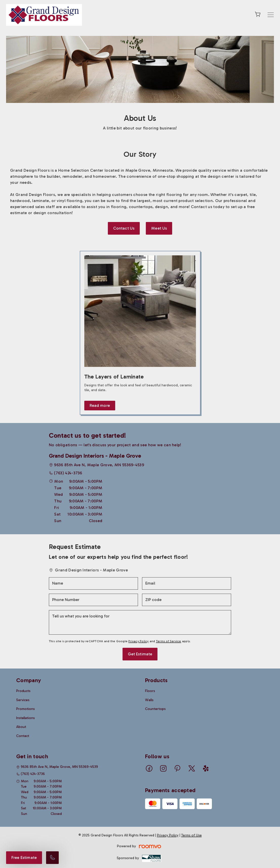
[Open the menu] (271, 15)
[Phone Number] (93, 600)
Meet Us (159, 228)
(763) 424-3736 (68, 473)
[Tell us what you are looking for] (140, 622)
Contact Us (124, 228)
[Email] (187, 583)
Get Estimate (140, 654)
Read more (100, 405)
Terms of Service (169, 641)
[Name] (93, 583)
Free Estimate (24, 858)
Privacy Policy (138, 641)
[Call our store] (52, 858)
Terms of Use (192, 835)
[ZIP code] (187, 600)
